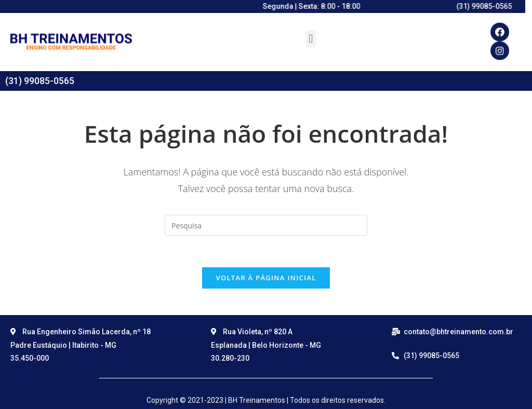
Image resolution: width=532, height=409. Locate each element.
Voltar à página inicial (266, 278)
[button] (311, 33)
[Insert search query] (266, 225)
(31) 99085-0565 (40, 81)
